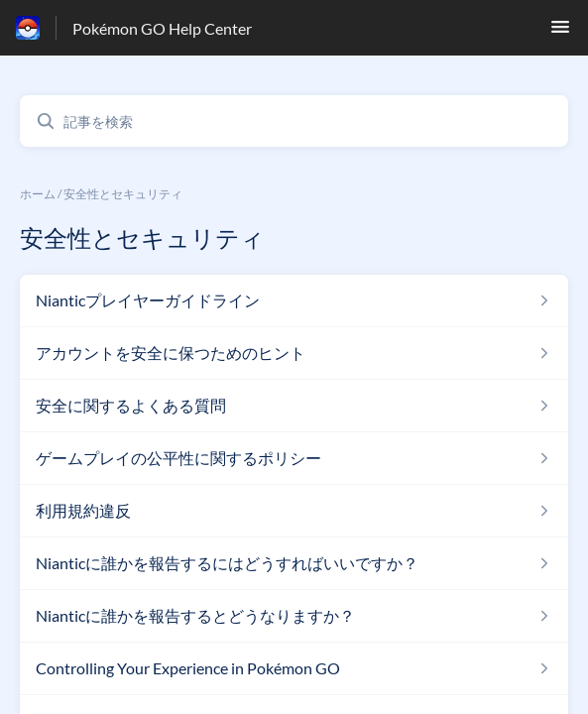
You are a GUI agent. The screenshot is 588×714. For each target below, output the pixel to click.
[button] (560, 32)
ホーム (38, 194)
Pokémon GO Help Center (162, 28)
